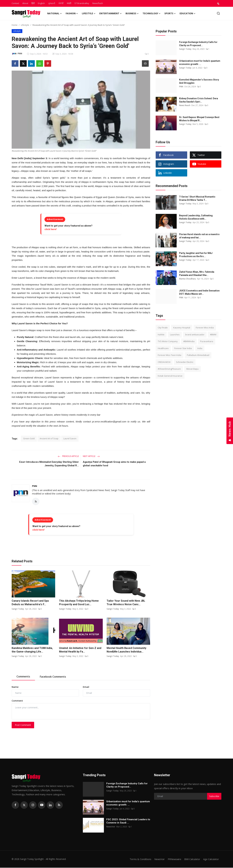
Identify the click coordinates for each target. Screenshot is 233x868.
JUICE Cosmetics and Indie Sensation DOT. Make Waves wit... (199, 292)
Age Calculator (211, 859)
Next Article (91, 456)
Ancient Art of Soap (49, 438)
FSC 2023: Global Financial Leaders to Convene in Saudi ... (128, 821)
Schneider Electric (185, 362)
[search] (218, 13)
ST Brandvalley (82, 3)
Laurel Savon (70, 438)
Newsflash (98, 3)
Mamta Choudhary (188, 279)
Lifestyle (25, 25)
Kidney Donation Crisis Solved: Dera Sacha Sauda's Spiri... (199, 100)
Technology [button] (152, 13)
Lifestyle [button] (89, 13)
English (41, 3)
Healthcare (163, 348)
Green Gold (29, 438)
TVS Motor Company (168, 341)
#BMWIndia (189, 341)
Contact (15, 3)
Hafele (161, 335)
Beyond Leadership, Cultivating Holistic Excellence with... (196, 217)
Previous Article (68, 456)
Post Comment (23, 725)
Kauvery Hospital (182, 328)
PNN (35, 486)
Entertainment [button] (111, 13)
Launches (175, 335)
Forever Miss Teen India (169, 355)
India (200, 348)
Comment (17, 701)
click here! (51, 229)
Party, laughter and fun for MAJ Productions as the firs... (196, 255)
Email (86, 687)
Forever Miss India (205, 328)
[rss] (59, 805)
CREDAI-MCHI (164, 362)
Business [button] (132, 13)
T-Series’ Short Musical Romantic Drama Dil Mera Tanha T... (197, 198)
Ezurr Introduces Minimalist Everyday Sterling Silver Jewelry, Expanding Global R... (49, 464)
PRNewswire (174, 859)
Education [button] (188, 13)
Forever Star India (183, 348)
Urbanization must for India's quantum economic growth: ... (200, 62)
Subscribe (214, 797)
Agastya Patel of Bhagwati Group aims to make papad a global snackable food (114, 464)
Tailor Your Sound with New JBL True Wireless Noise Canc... (126, 603)
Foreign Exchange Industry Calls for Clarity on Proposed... (198, 44)
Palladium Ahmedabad (198, 355)
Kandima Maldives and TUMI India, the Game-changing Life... (32, 650)
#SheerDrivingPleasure (169, 369)
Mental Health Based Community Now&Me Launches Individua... (126, 650)
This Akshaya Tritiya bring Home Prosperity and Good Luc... (79, 603)
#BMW (213, 335)
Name (15, 687)
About (25, 3)
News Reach (185, 105)
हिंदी (33, 3)
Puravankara (207, 341)
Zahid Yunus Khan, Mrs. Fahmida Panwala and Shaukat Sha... (197, 273)
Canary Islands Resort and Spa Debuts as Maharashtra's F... (30, 603)
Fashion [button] (72, 13)
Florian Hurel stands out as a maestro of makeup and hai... (199, 236)
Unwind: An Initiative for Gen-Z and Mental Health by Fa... (80, 650)
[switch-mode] (219, 3)
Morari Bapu (192, 369)
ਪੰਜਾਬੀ (61, 3)
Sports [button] (170, 13)
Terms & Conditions (138, 859)
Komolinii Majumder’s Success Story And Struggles (199, 81)
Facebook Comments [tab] (53, 677)
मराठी (69, 3)
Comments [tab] (23, 677)
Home (15, 25)
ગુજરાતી (52, 3)
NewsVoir (111, 827)
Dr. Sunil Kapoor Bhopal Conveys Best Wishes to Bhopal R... (199, 119)
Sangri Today (18, 609)
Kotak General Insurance (170, 376)
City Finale (163, 328)
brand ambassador (195, 335)
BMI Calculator (192, 859)
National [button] (55, 13)
